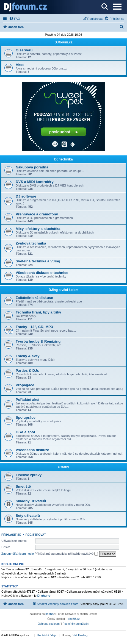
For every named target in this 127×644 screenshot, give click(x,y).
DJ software (26, 196)
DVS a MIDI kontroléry (35, 182)
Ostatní (63, 467)
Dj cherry (44, 596)
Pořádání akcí (27, 400)
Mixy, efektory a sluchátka (38, 229)
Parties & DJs (27, 370)
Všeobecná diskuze (32, 450)
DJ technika (63, 159)
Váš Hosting (80, 635)
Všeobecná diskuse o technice (42, 273)
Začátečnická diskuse (34, 298)
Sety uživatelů (28, 516)
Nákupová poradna (32, 167)
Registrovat (36, 535)
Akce (20, 65)
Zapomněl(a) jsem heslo (18, 554)
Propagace (25, 385)
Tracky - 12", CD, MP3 (34, 327)
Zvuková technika (31, 243)
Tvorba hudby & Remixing (38, 341)
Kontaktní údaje (47, 635)
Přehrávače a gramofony (37, 214)
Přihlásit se (11, 535)
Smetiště (23, 486)
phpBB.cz (74, 619)
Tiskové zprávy (29, 475)
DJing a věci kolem (64, 290)
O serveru (24, 50)
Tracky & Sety (28, 356)
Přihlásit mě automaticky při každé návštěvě (66, 554)
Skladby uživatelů (31, 501)
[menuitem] (15, 19)
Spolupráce (26, 417)
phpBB (49, 614)
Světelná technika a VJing (38, 261)
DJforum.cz (63, 42)
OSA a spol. (26, 432)
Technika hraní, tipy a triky (38, 312)
